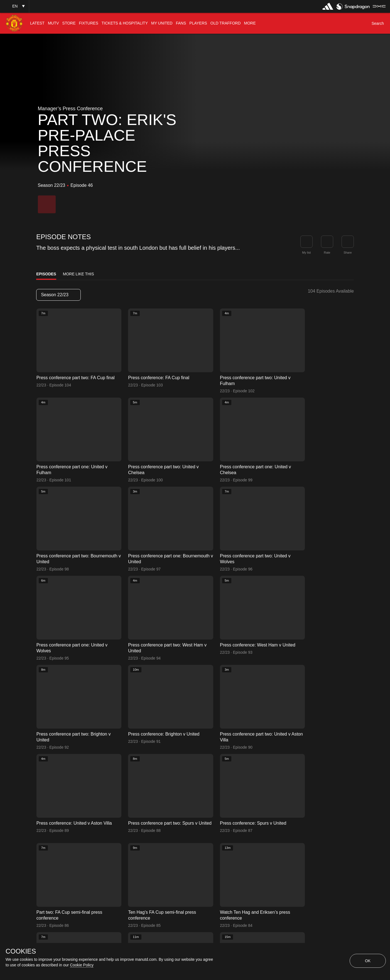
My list (306, 253)
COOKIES (21, 951)
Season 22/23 (58, 295)
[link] (348, 242)
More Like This (79, 274)
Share (348, 253)
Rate (327, 253)
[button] (14, 6)
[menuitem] (37, 23)
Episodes (46, 274)
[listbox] (58, 295)
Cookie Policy (82, 965)
